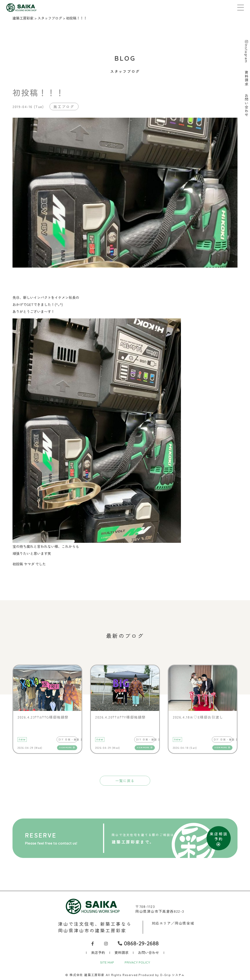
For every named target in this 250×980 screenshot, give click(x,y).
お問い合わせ (148, 953)
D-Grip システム (172, 975)
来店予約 (98, 953)
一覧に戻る (125, 781)
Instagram (246, 52)
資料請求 (121, 953)
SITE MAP (106, 963)
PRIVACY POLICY (138, 963)
